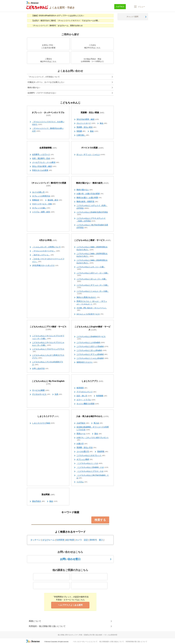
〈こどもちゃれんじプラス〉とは (92, 471)
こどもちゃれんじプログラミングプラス (48, 350)
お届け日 (82, 444)
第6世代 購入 (96, 540)
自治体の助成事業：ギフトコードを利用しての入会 (93, 428)
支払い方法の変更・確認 (44, 166)
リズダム (82, 482)
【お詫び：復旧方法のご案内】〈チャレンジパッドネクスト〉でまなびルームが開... (65, 21)
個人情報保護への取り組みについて (112, 642)
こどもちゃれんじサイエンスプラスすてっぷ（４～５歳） (48, 337)
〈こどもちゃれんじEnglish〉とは (92, 467)
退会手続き (39, 501)
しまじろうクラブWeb (43, 423)
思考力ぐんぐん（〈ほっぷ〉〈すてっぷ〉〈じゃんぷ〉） (92, 303)
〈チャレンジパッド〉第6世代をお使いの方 (48, 130)
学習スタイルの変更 (42, 170)
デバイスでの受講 (92, 148)
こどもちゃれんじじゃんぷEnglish (92, 358)
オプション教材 (85, 459)
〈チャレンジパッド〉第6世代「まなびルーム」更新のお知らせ (57, 26)
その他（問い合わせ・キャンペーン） (92, 309)
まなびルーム (48, 540)
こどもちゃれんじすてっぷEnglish (92, 354)
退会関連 (48, 495)
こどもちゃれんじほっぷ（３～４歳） (92, 280)
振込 (103, 123)
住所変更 (60, 540)
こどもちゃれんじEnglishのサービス (91, 338)
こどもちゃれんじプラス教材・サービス (48, 328)
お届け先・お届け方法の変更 (90, 194)
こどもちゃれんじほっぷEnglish (92, 350)
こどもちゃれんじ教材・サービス (92, 240)
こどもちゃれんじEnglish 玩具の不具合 (92, 213)
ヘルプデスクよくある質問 (70, 605)
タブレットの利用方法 (43, 196)
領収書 (81, 131)
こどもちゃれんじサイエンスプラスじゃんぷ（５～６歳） (48, 344)
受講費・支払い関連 (92, 113)
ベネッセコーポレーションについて (85, 642)
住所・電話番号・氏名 (43, 159)
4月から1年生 (48, 240)
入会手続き (83, 423)
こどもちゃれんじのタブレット (91, 456)
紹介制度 (70, 540)
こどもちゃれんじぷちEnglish (91, 343)
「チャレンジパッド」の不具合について (44, 77)
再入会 (98, 423)
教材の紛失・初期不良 (87, 202)
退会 (98, 434)
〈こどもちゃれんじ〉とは (90, 463)
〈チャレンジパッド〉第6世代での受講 (48, 184)
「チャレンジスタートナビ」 (46, 251)
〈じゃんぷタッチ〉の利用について (48, 247)
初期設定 (38, 200)
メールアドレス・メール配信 (46, 162)
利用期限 (102, 396)
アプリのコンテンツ (86, 392)
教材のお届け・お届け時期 (89, 198)
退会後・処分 (55, 200)
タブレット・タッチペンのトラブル (48, 114)
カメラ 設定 (82, 540)
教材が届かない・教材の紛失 (92, 183)
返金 (94, 131)
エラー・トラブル (86, 400)
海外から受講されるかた (88, 297)
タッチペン (35, 540)
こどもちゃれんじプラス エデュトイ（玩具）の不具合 (91, 220)
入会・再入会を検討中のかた (92, 416)
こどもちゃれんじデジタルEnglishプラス (48, 363)
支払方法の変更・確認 (88, 119)
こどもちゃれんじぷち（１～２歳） (91, 268)
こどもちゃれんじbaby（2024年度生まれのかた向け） (92, 262)
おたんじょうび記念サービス (90, 314)
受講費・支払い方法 (86, 448)
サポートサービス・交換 (44, 204)
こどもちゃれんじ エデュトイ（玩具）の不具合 (92, 207)
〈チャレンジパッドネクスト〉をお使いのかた (48, 123)
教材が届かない (34, 87)
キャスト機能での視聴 (88, 404)
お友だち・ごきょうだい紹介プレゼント (93, 439)
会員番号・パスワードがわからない (42, 93)
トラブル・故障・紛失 (43, 212)
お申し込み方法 (40, 369)
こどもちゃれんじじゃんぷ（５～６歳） (93, 292)
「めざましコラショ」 (43, 255)
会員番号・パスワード (43, 155)
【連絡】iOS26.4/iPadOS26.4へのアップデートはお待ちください (58, 16)
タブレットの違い (41, 208)
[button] (139, 7)
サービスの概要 (41, 390)
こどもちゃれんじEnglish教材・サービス (92, 328)
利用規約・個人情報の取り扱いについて (47, 626)
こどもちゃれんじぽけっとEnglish (92, 346)
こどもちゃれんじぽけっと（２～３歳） (93, 274)
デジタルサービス (41, 394)
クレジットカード (86, 123)
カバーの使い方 (40, 192)
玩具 (58, 394)
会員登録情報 (48, 148)
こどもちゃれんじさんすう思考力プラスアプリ (48, 357)
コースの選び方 (85, 452)
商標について (35, 621)
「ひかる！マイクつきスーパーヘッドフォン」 (48, 260)
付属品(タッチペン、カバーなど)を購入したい (46, 82)
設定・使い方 (84, 396)
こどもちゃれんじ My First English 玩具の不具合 (92, 226)
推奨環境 (82, 388)
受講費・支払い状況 (86, 127)
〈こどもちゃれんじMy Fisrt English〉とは (93, 477)
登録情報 (103, 452)
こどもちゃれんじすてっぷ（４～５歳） (93, 286)
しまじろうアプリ (92, 381)
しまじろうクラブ (48, 416)
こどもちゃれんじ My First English (48, 383)
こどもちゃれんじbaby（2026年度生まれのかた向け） (92, 248)
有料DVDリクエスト (87, 362)
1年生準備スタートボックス (45, 266)
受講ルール (83, 434)
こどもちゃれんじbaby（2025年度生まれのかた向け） (92, 255)
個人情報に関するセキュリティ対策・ (87, 635)
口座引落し (83, 135)
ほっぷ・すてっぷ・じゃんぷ (91, 155)
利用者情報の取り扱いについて (136, 642)
